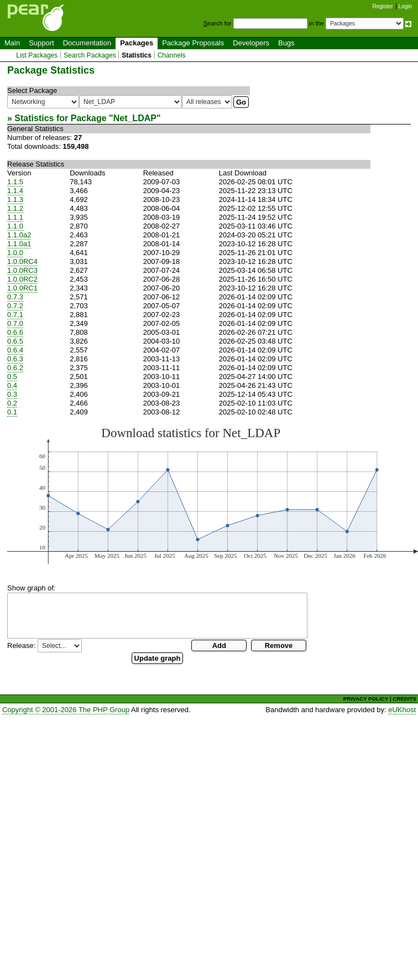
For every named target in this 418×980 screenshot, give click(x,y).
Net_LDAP (135, 118)
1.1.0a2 (19, 235)
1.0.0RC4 (22, 261)
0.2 (12, 403)
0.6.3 (15, 359)
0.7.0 (15, 323)
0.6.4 (15, 350)
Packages (137, 43)
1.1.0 (15, 226)
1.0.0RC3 (22, 270)
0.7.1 (15, 315)
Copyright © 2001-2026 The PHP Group (66, 710)
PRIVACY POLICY (366, 699)
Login (405, 6)
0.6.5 (15, 341)
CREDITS (404, 699)
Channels (172, 55)
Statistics (137, 55)
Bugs (286, 43)
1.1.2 (15, 208)
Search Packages (90, 55)
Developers (251, 43)
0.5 (12, 377)
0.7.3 (15, 297)
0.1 (12, 412)
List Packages (37, 55)
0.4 (12, 385)
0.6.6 (15, 332)
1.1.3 (15, 199)
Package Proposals (193, 43)
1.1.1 (15, 217)
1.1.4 (15, 191)
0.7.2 (15, 306)
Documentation (87, 43)
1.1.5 (15, 182)
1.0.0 (15, 253)
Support (41, 43)
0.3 (12, 394)
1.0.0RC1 (22, 288)
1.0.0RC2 (22, 279)
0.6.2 (15, 368)
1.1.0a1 (19, 244)
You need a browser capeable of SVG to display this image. (213, 495)
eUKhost (402, 710)
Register (383, 6)
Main (12, 43)
